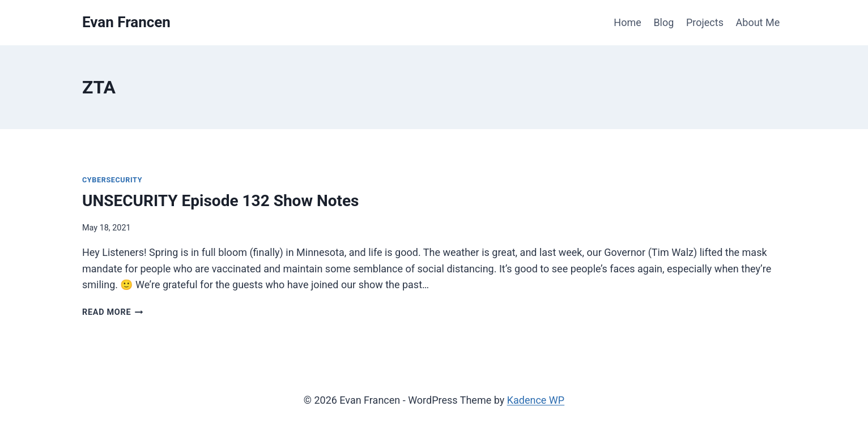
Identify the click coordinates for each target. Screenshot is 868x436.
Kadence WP (536, 400)
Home (627, 22)
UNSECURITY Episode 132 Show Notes (220, 201)
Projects (705, 22)
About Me (758, 22)
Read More (113, 312)
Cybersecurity (112, 180)
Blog (663, 22)
